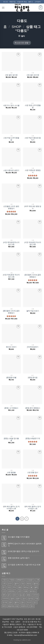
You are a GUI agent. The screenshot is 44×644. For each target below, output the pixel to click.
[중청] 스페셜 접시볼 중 (11, 440)
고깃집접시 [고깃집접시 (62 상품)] (30, 580)
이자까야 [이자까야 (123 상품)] (35, 595)
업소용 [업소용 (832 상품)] (22, 595)
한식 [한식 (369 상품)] (32, 606)
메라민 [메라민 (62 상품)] (29, 584)
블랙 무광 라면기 (33, 311)
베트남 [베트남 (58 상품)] (26, 587)
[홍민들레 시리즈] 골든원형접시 (11, 312)
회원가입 (13, 2)
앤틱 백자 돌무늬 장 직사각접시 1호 (33, 508)
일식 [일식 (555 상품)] (25, 599)
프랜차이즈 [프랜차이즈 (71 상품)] (25, 606)
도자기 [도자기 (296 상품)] (10, 584)
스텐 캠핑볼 (11, 473)
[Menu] (3, 8)
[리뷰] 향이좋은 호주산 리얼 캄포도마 (24, 551)
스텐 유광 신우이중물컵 (33, 106)
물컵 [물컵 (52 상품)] (20, 587)
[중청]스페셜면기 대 (33, 438)
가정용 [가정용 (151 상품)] (12, 580)
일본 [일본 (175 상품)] (12, 599)
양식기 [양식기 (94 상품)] (15, 595)
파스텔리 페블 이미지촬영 (19, 537)
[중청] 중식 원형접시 (33, 408)
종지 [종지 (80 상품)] (11, 602)
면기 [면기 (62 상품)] (4, 587)
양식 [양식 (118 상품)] (9, 595)
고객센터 (38, 2)
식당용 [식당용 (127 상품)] (25, 591)
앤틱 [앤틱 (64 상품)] (4, 595)
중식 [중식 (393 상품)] (23, 602)
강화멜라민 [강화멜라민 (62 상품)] (20, 580)
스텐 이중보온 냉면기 (11, 170)
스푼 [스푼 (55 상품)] (19, 591)
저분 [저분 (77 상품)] (37, 599)
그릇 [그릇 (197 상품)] (38, 580)
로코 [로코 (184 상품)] (23, 584)
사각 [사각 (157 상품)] (4, 591)
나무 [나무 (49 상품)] (4, 584)
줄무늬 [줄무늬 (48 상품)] (17, 602)
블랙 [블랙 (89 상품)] (36, 587)
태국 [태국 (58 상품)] (4, 606)
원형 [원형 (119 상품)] (28, 595)
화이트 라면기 (11, 347)
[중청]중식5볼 (11, 378)
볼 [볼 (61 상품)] (31, 587)
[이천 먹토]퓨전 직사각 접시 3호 (11, 276)
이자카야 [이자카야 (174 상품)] (6, 599)
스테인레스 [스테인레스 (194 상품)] (12, 591)
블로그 (31, 2)
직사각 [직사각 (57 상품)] (29, 602)
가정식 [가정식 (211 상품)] (5, 580)
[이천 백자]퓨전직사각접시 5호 (11, 243)
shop (16, 27)
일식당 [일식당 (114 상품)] (31, 599)
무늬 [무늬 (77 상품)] (15, 587)
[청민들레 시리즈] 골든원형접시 (33, 276)
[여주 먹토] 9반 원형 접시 (33, 207)
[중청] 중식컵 (33, 378)
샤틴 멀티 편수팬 (33, 75)
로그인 (6, 2)
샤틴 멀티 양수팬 (11, 75)
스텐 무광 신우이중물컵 (11, 139)
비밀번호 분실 (22, 2)
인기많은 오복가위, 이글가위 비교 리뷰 (24, 565)
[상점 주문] (22, 43)
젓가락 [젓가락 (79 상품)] (5, 602)
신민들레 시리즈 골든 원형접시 (11, 207)
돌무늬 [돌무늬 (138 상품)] (17, 584)
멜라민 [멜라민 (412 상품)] (36, 584)
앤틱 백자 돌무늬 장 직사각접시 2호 (11, 508)
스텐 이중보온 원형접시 (33, 171)
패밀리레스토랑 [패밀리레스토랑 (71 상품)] (13, 606)
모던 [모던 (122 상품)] (9, 587)
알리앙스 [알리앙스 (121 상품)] (33, 591)
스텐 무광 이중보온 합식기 (33, 139)
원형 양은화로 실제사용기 (19, 558)
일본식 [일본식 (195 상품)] (18, 599)
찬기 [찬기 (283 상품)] (35, 602)
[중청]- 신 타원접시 (11, 408)
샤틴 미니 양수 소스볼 (11, 105)
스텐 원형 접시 (33, 473)
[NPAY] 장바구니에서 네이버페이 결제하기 (25, 545)
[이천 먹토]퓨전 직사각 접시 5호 (33, 243)
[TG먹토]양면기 (33, 347)
